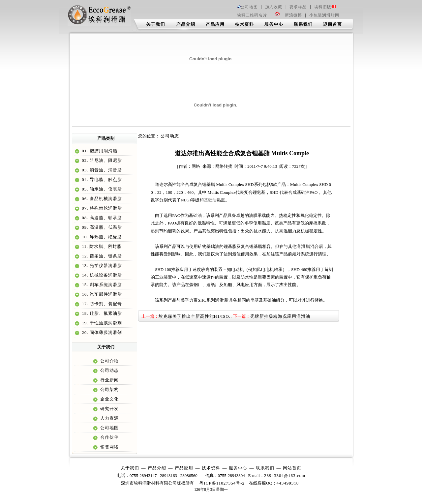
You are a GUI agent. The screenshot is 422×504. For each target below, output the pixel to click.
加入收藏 (274, 7)
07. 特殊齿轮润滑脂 (101, 208)
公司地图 (247, 7)
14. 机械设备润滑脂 (101, 275)
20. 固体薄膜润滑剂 (101, 332)
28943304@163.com (285, 475)
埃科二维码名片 (252, 15)
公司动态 (109, 370)
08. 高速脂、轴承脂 (101, 218)
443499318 (288, 483)
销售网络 (109, 447)
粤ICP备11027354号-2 (222, 483)
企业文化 (109, 399)
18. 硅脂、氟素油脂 (101, 313)
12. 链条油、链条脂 (101, 256)
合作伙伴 (109, 437)
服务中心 (238, 468)
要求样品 (298, 7)
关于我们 (130, 468)
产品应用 (184, 468)
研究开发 (109, 409)
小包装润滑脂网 (324, 15)
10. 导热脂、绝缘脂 (101, 237)
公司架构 (109, 389)
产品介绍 (157, 468)
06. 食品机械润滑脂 (101, 199)
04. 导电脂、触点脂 (101, 179)
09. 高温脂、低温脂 (101, 227)
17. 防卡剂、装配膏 (101, 304)
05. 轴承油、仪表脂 (101, 189)
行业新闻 (109, 380)
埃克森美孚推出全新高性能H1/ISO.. (195, 316)
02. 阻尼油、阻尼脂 (101, 160)
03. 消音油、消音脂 (101, 170)
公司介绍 (109, 361)
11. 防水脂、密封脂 (101, 246)
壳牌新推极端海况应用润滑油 (280, 316)
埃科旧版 (325, 7)
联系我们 (265, 468)
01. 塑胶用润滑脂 (99, 151)
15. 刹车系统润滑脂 (101, 285)
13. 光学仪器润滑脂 (101, 266)
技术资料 (211, 468)
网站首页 (292, 468)
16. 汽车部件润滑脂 (101, 294)
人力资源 (109, 418)
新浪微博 (293, 15)
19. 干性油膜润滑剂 (101, 323)
